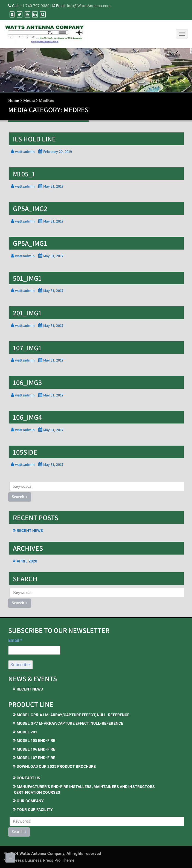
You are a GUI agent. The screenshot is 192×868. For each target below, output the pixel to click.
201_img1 (27, 313)
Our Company (30, 801)
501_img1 (27, 278)
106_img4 (27, 417)
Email (15, 640)
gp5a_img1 (30, 243)
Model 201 (27, 732)
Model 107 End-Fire (36, 758)
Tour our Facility (35, 810)
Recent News (30, 531)
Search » (20, 497)
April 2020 (27, 561)
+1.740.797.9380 (35, 6)
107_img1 (27, 348)
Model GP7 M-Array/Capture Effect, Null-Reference (70, 723)
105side (25, 452)
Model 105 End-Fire (36, 740)
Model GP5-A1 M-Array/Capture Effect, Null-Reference (73, 715)
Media (29, 100)
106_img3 (27, 382)
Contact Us (28, 778)
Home (14, 100)
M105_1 (24, 174)
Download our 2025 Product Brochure (56, 766)
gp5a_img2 (30, 208)
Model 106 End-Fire (36, 749)
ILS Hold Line (34, 139)
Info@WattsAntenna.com (89, 6)
